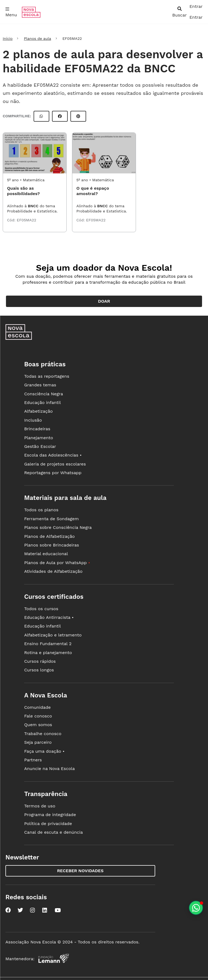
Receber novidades (80, 871)
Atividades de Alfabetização (53, 571)
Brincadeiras (37, 429)
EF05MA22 (27, 220)
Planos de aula (37, 38)
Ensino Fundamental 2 (48, 644)
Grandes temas (40, 385)
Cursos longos (39, 670)
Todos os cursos (41, 609)
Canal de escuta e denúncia (53, 832)
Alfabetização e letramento (53, 635)
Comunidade (37, 707)
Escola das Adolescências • (53, 455)
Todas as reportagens (47, 376)
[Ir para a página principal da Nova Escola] (31, 16)
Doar (104, 301)
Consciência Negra (43, 394)
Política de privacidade (48, 824)
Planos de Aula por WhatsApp (57, 563)
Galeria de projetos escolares (55, 464)
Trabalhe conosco (43, 734)
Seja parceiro (38, 742)
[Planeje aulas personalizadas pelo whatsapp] (196, 908)
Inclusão (33, 420)
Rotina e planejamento (48, 653)
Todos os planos (41, 510)
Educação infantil (42, 402)
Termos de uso (40, 806)
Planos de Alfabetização (49, 536)
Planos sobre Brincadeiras (52, 545)
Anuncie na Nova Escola (49, 769)
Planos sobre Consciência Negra (58, 527)
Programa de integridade (50, 815)
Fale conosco (38, 716)
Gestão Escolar (40, 446)
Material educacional (46, 554)
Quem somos (38, 725)
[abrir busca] (179, 12)
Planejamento (39, 438)
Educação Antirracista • (49, 617)
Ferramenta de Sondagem (51, 519)
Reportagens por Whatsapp (53, 473)
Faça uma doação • (44, 751)
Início (8, 38)
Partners (33, 760)
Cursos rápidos (40, 661)
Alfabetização (38, 411)
